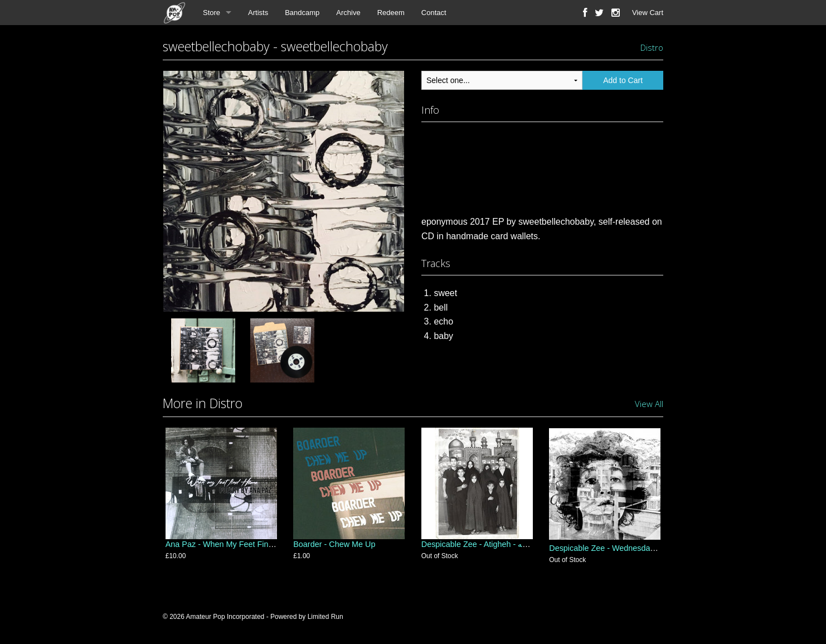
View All (649, 404)
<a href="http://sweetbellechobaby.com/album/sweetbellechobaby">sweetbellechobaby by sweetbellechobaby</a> (542, 166)
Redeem (391, 13)
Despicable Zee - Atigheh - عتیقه (478, 548)
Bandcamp (302, 13)
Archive (348, 13)
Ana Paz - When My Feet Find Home (231, 548)
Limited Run (325, 617)
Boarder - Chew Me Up (334, 548)
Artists (258, 13)
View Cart (648, 13)
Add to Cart (623, 80)
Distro (652, 47)
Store (212, 13)
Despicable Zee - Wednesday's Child (614, 548)
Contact (434, 13)
